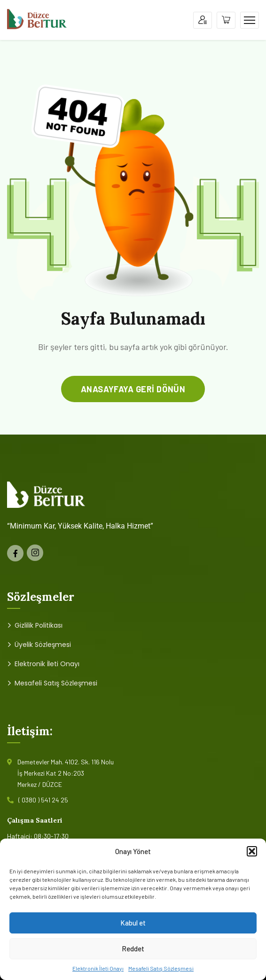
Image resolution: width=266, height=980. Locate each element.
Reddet (133, 949)
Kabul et (133, 923)
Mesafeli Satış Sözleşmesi (161, 968)
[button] (252, 851)
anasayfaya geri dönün (133, 389)
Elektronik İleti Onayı (98, 968)
